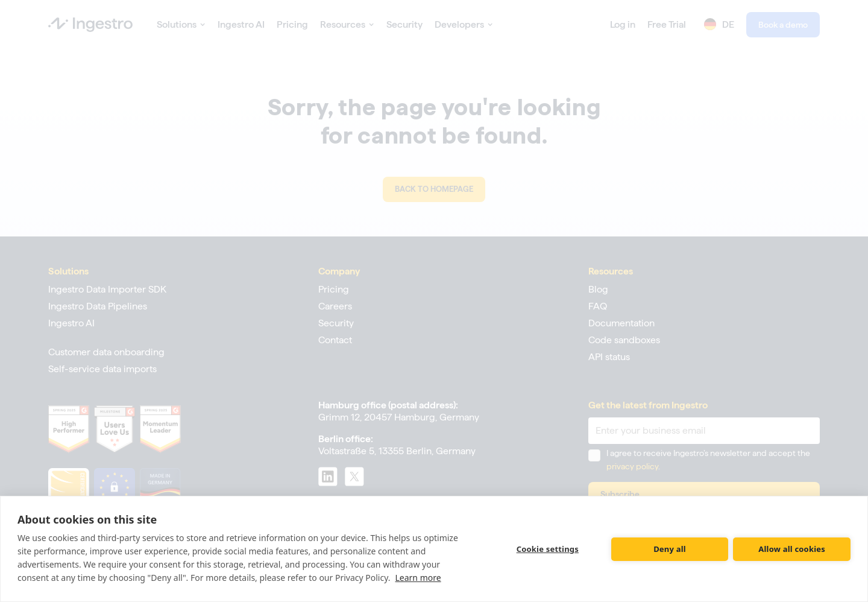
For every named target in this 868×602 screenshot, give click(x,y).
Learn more (418, 578)
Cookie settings (548, 549)
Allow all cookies (792, 549)
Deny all (670, 549)
